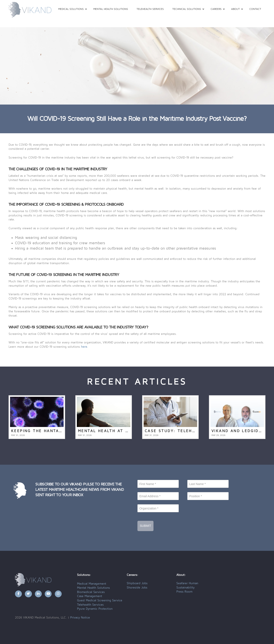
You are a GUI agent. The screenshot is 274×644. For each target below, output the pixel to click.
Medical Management (92, 584)
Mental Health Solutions (93, 588)
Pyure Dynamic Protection (95, 609)
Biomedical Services (91, 592)
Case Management (90, 596)
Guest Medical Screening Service (100, 601)
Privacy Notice (80, 618)
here (84, 347)
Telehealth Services (90, 605)
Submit (145, 526)
